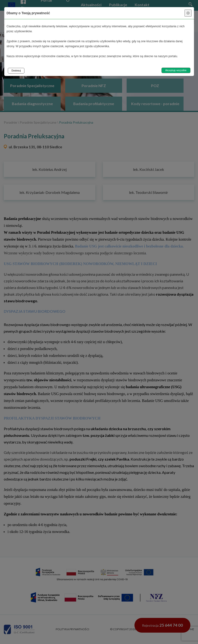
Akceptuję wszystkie (176, 70)
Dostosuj (16, 71)
